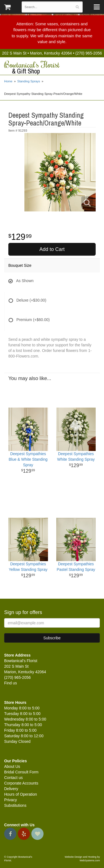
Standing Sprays (29, 81)
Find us (11, 683)
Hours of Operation (21, 794)
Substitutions (15, 805)
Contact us (13, 778)
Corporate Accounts (21, 783)
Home (8, 81)
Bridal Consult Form (21, 772)
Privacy (11, 800)
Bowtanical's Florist (52, 68)
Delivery (11, 789)
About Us (12, 766)
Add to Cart (52, 249)
